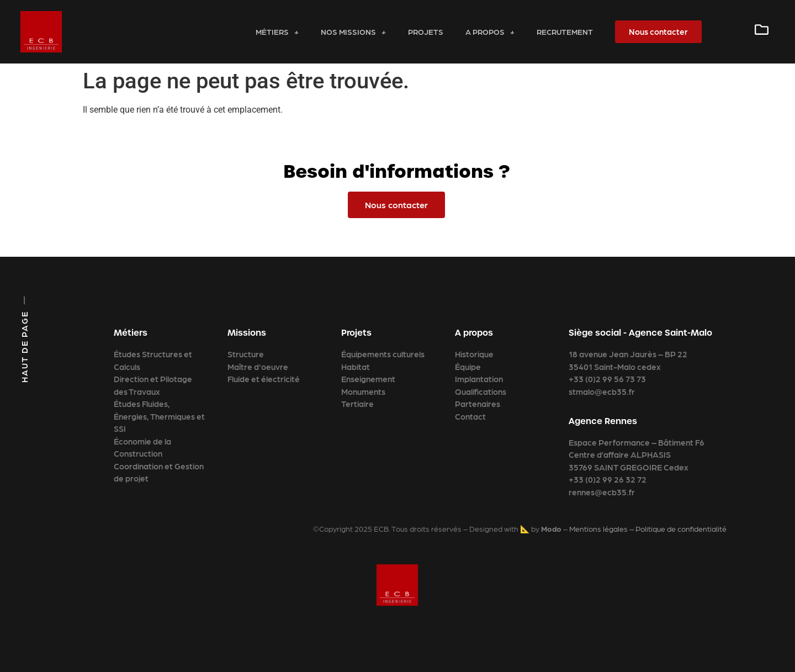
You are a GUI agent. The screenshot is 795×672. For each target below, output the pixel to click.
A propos (490, 31)
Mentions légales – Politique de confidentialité (648, 528)
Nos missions (353, 31)
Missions (247, 333)
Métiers (277, 31)
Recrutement (565, 31)
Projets (426, 31)
